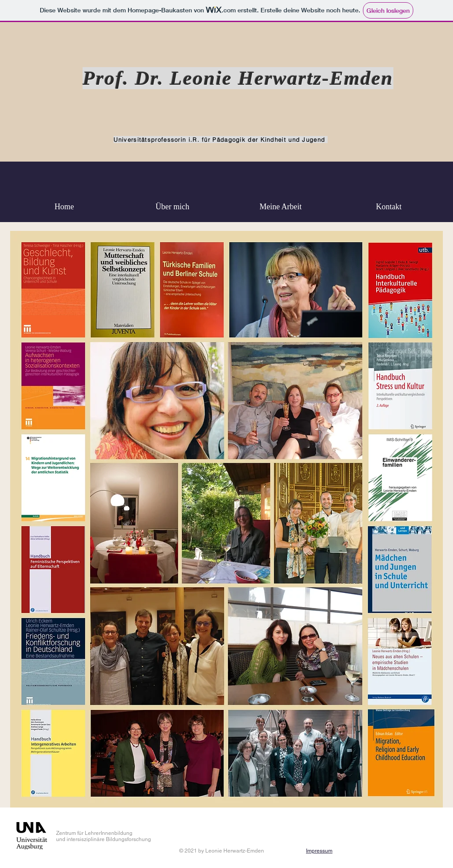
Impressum (319, 851)
